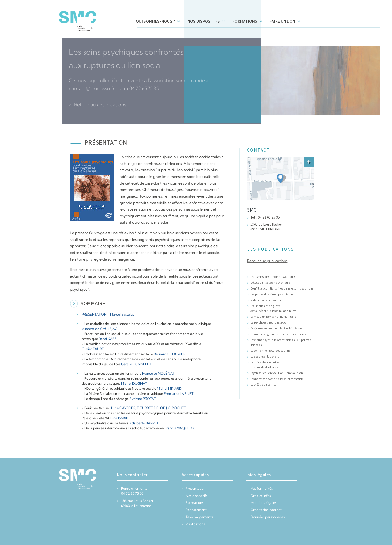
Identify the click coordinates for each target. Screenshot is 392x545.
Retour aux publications (267, 261)
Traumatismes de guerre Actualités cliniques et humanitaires (273, 309)
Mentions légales (261, 502)
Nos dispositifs (195, 496)
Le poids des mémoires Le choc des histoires (265, 365)
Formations (193, 502)
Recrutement (194, 510)
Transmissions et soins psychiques (273, 277)
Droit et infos (258, 496)
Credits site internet (264, 510)
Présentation (194, 488)
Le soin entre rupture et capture (270, 351)
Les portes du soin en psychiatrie (272, 294)
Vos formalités (259, 488)
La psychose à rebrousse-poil (269, 323)
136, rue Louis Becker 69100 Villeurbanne (135, 503)
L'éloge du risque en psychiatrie (270, 283)
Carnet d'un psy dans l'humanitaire (273, 317)
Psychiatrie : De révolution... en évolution (277, 373)
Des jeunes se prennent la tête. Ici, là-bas (276, 328)
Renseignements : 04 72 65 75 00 (133, 491)
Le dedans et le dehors (265, 357)
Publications (193, 524)
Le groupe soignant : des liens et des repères (278, 334)
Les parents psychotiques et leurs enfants (277, 379)
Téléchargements (197, 517)
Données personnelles (265, 517)
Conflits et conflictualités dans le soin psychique (282, 289)
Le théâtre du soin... (263, 385)
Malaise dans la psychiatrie (268, 300)
